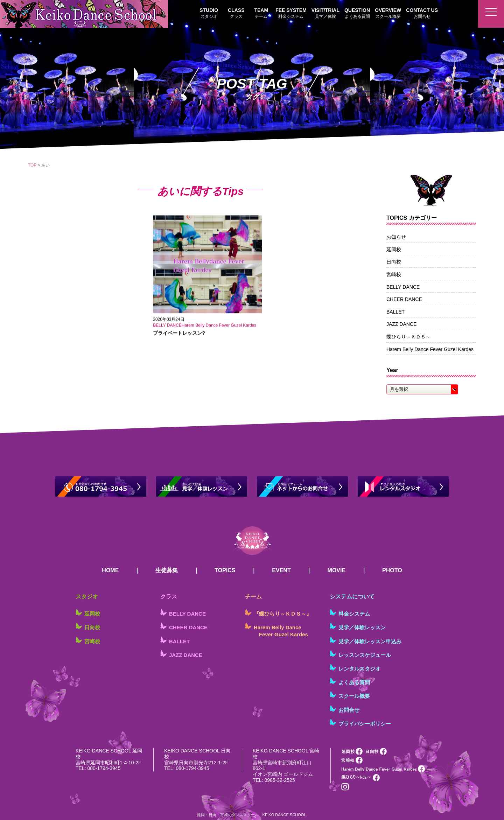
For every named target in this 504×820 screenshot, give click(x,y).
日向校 (394, 262)
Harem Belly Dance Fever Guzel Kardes (430, 349)
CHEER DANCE (404, 299)
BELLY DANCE (403, 287)
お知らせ (396, 237)
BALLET (395, 312)
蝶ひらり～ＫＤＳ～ (408, 337)
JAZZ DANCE (401, 324)
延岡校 (394, 250)
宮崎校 (394, 274)
